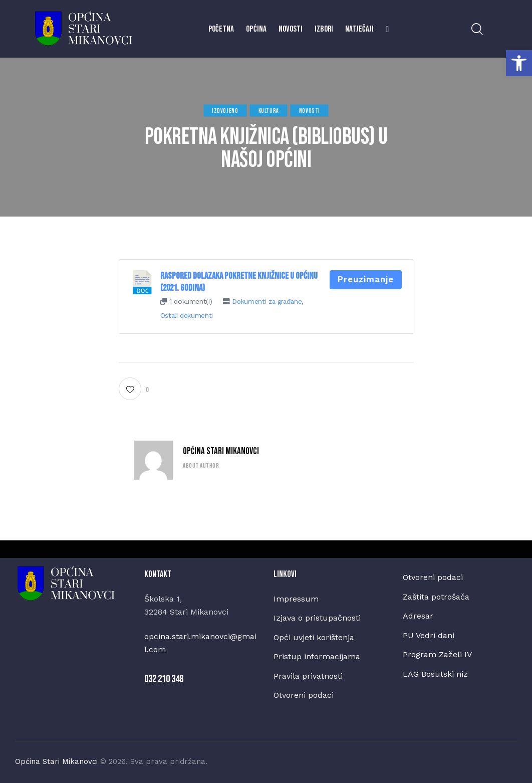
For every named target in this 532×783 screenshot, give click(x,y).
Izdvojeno (225, 111)
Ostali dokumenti (187, 315)
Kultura (269, 111)
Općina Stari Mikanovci (221, 451)
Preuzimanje (366, 279)
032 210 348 (164, 679)
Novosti (310, 111)
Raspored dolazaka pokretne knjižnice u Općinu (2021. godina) (239, 282)
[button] (519, 63)
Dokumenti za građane (267, 301)
